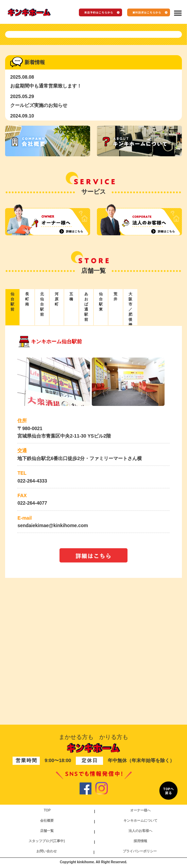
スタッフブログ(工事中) (47, 841)
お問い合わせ (47, 851)
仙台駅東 (101, 423)
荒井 (115, 418)
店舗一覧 (47, 831)
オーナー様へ (140, 810)
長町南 (27, 420)
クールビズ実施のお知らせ (39, 226)
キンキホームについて (140, 820)
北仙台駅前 (42, 425)
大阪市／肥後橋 (130, 430)
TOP (47, 810)
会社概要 (47, 820)
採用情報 (140, 841)
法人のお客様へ (140, 831)
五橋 (71, 418)
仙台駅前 (12, 423)
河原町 (57, 420)
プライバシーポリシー (140, 851)
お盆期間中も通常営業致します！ (46, 207)
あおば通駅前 (86, 428)
